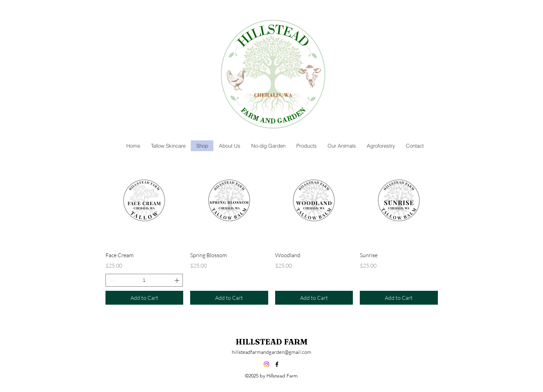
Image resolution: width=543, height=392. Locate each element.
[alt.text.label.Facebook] (277, 364)
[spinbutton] (144, 280)
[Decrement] (111, 280)
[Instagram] (266, 364)
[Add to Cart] (145, 298)
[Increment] (177, 280)
